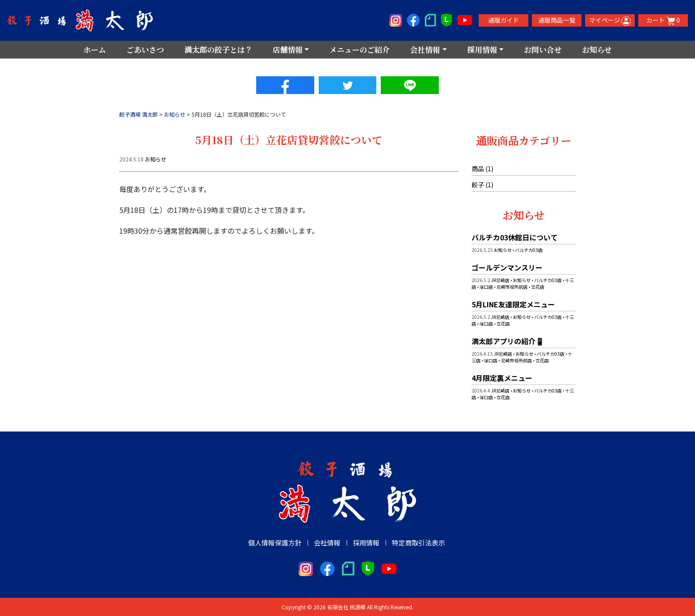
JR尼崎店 (500, 280)
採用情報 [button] (482, 49)
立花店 (538, 286)
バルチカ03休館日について (515, 237)
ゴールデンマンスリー (507, 267)
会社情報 (327, 542)
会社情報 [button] (425, 49)
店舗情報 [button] (288, 49)
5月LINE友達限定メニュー (513, 304)
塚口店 (486, 286)
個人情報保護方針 (275, 542)
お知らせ (597, 49)
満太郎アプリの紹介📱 (508, 341)
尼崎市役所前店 (512, 286)
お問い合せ (543, 49)
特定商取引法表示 (418, 542)
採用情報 (366, 542)
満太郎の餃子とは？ (218, 49)
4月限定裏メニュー (502, 377)
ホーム (95, 49)
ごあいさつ (145, 49)
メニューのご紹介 (359, 49)
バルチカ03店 (529, 249)
